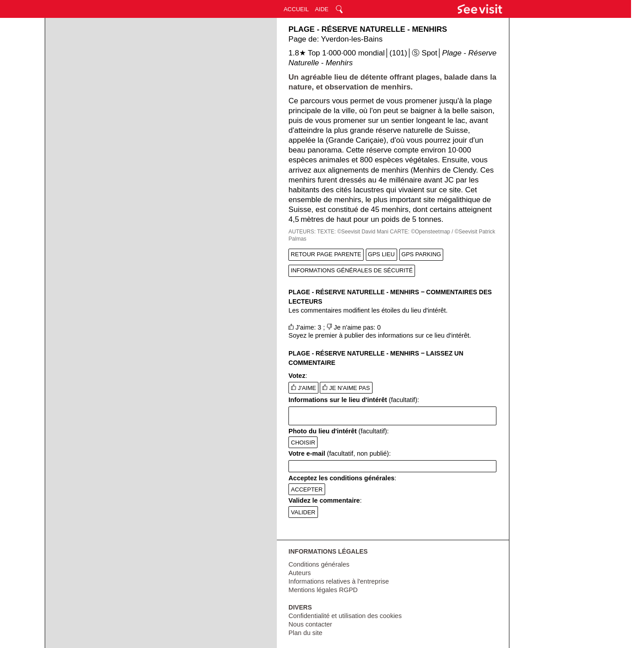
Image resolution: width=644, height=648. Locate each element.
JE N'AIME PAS (346, 388)
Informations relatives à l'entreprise (339, 581)
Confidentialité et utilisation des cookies (345, 616)
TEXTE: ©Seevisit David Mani (353, 232)
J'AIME (304, 388)
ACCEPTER (307, 489)
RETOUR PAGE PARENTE (326, 254)
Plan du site (305, 633)
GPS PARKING (422, 254)
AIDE (322, 9)
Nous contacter (310, 624)
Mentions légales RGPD (323, 590)
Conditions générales (319, 564)
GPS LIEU (381, 254)
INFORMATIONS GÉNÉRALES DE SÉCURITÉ (352, 270)
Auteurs (300, 573)
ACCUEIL (296, 9)
